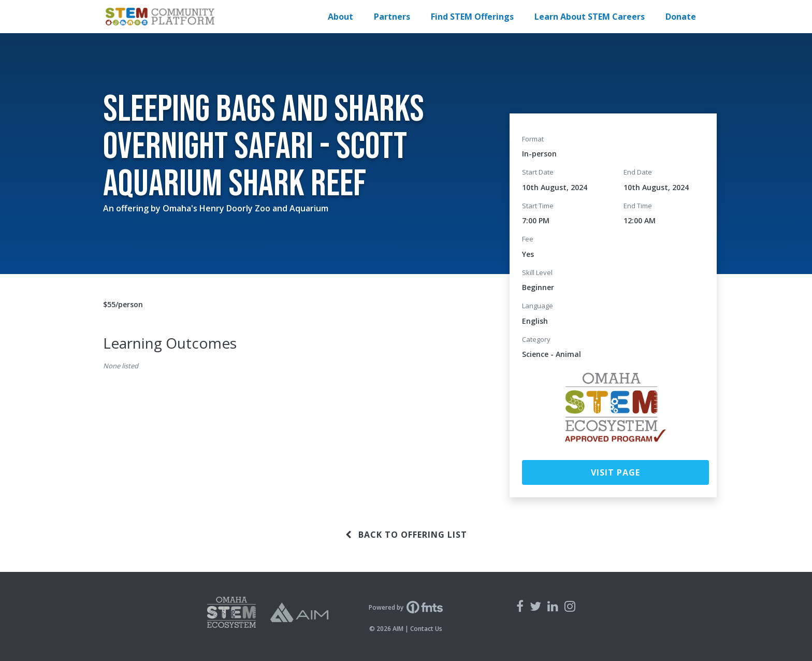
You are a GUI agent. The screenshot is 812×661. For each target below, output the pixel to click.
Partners (392, 17)
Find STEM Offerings (472, 17)
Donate (681, 17)
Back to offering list (406, 535)
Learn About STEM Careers (590, 17)
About (340, 17)
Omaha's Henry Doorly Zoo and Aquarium (245, 208)
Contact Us (426, 629)
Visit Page (615, 472)
